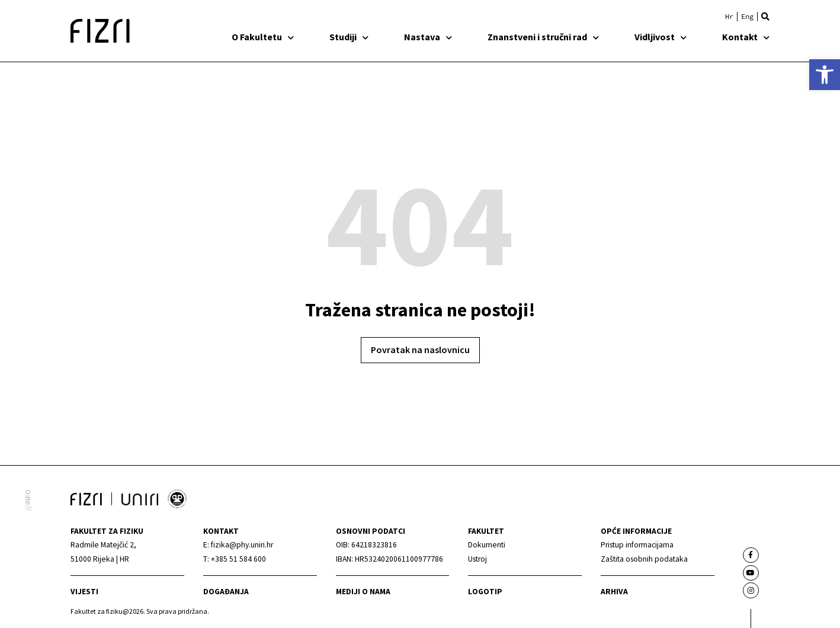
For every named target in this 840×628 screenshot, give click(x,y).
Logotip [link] (485, 592)
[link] (825, 75)
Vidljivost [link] (661, 37)
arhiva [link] (614, 592)
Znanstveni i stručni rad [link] (543, 37)
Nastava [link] (428, 37)
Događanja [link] (226, 592)
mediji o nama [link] (363, 592)
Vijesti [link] (84, 592)
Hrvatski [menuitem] (729, 17)
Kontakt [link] (746, 37)
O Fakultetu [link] (263, 37)
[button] (765, 17)
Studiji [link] (349, 37)
